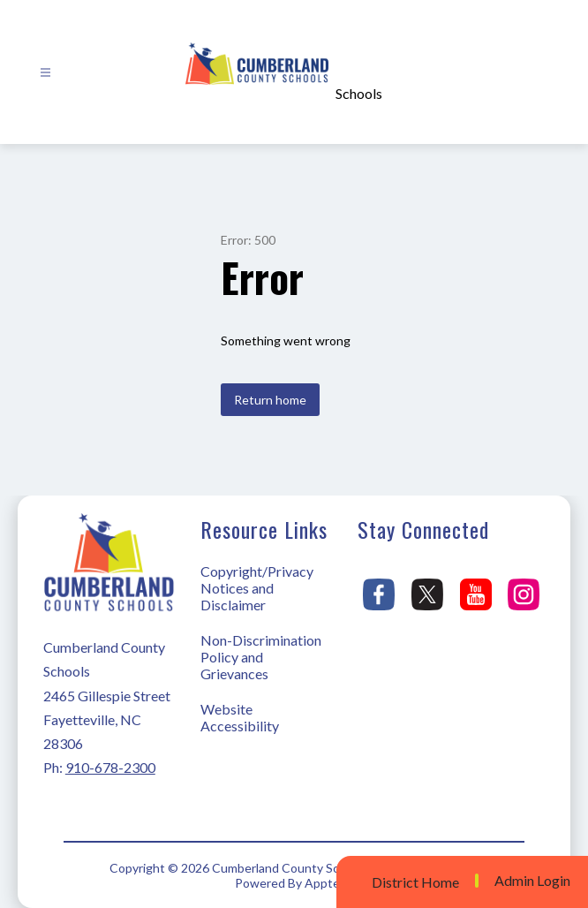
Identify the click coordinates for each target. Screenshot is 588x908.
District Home (415, 882)
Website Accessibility (240, 717)
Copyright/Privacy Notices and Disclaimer (257, 588)
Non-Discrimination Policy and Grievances (261, 657)
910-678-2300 (110, 767)
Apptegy (329, 883)
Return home (270, 400)
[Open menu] (45, 73)
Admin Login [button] (532, 881)
